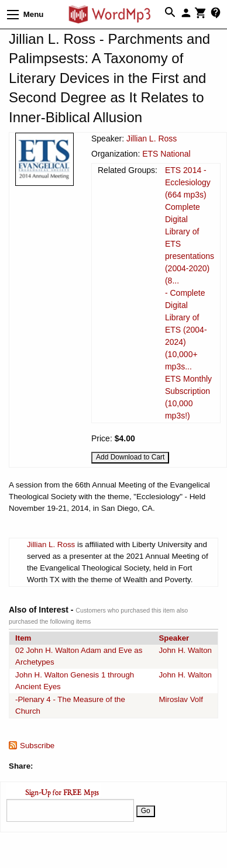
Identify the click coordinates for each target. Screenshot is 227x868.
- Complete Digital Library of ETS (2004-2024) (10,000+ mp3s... (186, 330)
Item (23, 638)
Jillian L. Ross (152, 139)
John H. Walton (185, 650)
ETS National (166, 154)
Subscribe (37, 746)
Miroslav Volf (181, 699)
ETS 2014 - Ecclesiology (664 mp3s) (188, 182)
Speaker (174, 638)
